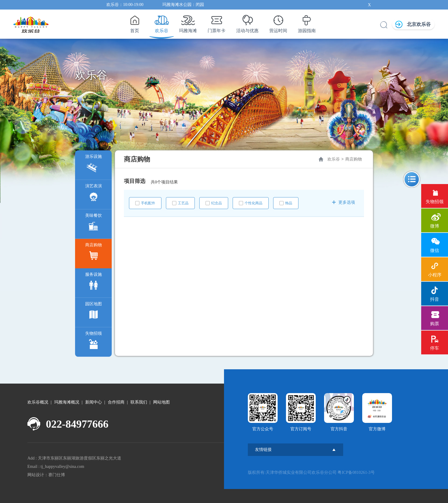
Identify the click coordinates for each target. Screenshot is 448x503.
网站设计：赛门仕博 (46, 475)
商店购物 (94, 253)
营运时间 (278, 22)
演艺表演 (94, 194)
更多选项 (344, 202)
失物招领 (94, 341)
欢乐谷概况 (38, 402)
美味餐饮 (94, 224)
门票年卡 (217, 22)
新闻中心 (94, 402)
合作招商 (116, 402)
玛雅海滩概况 (67, 402)
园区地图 (94, 312)
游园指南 (307, 22)
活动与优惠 (247, 22)
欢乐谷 (162, 22)
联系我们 (139, 402)
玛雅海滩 (188, 22)
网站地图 (161, 402)
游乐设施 (94, 165)
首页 (134, 22)
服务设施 (94, 282)
